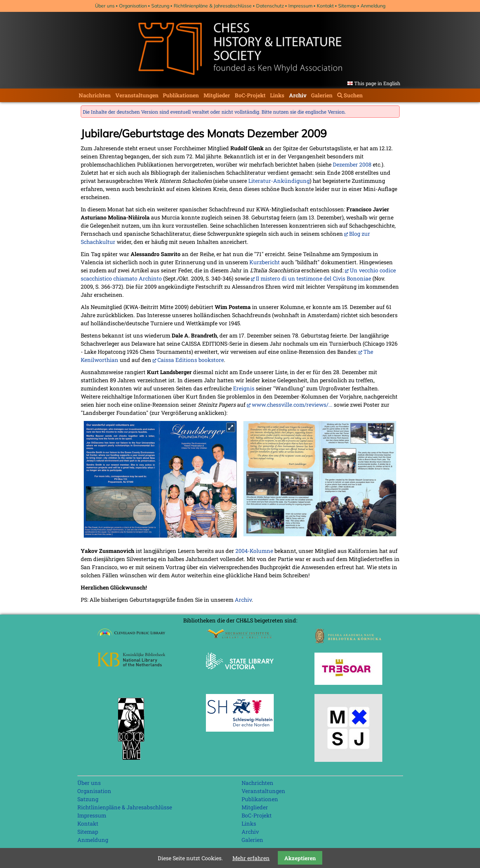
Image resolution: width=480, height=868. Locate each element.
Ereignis (244, 388)
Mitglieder (217, 95)
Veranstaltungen (137, 95)
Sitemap (347, 6)
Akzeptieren (300, 858)
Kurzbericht (265, 262)
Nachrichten (95, 95)
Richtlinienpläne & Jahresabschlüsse (213, 6)
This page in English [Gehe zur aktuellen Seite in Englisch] (377, 83)
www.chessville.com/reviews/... (292, 404)
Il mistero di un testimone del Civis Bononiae (313, 278)
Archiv (298, 95)
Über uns (105, 6)
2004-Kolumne (254, 551)
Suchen (353, 95)
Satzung (160, 6)
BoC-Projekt (250, 95)
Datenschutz (270, 6)
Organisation (133, 6)
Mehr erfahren (251, 858)
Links (277, 95)
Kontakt (325, 6)
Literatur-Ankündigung (279, 181)
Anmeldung (373, 6)
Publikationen (181, 95)
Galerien (322, 95)
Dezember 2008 (352, 164)
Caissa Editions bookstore (191, 360)
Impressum (300, 6)
